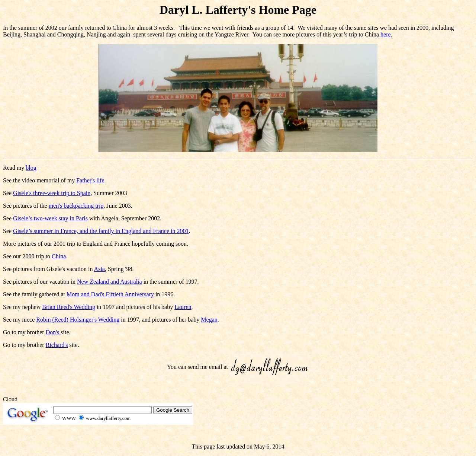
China (59, 256)
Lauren (183, 307)
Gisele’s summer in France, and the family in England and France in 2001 (101, 231)
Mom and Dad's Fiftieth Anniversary (110, 294)
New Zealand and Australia (110, 282)
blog (31, 168)
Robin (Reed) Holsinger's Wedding (78, 320)
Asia (99, 269)
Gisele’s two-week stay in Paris (50, 218)
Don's (53, 332)
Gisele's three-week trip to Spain (52, 193)
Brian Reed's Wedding (69, 307)
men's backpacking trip (76, 206)
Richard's (57, 345)
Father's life (90, 180)
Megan (209, 320)
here (386, 34)
